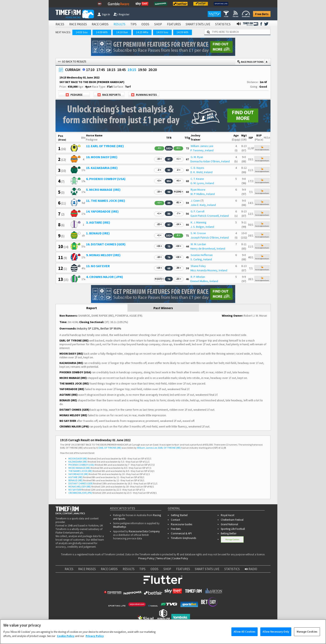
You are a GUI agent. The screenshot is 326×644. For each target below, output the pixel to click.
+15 (159, 246)
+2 (159, 203)
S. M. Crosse (198, 233)
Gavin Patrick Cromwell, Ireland (210, 216)
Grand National (229, 524)
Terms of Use (163, 558)
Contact (175, 520)
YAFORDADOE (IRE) (78, 474)
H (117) (159, 279)
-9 (159, 148)
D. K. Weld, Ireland (201, 172)
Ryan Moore (198, 190)
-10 (159, 192)
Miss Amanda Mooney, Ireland (209, 270)
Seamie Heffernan (202, 255)
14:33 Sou (162, 32)
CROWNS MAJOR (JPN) (80, 493)
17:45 (101, 70)
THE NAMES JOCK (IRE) (80, 471)
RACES (60, 24)
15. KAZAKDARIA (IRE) (102, 168)
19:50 (142, 70)
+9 (178, 148)
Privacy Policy (146, 558)
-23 (178, 279)
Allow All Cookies (244, 635)
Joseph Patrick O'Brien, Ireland (210, 238)
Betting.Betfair (229, 533)
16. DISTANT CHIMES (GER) (106, 244)
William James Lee (202, 146)
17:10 (90, 70)
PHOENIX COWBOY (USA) (81, 465)
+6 (178, 181)
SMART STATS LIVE (198, 24)
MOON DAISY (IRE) (78, 459)
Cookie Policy (180, 558)
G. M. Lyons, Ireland (202, 183)
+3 (159, 181)
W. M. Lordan (198, 244)
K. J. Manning (199, 222)
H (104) (178, 192)
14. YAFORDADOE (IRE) (102, 211)
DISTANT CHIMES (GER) (81, 483)
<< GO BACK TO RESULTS (72, 62)
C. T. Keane (197, 179)
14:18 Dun (122, 32)
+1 (178, 159)
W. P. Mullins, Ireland (203, 194)
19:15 (132, 70)
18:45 (121, 70)
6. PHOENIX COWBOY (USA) (106, 179)
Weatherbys (120, 527)
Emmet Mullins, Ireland (204, 281)
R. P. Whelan (198, 277)
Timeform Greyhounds (183, 538)
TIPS (133, 24)
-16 (159, 257)
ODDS (145, 24)
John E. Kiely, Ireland (203, 205)
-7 (178, 214)
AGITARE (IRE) (76, 477)
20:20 (153, 70)
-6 (178, 235)
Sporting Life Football (233, 529)
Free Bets (262, 14)
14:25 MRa (142, 32)
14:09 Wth (102, 32)
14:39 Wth (182, 32)
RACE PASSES (78, 24)
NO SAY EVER (75, 490)
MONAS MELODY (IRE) (80, 487)
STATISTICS (223, 24)
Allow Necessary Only (276, 635)
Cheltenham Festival (232, 520)
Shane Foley (198, 266)
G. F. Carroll (198, 211)
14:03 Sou (82, 32)
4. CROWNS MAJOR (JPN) (105, 277)
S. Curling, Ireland (201, 259)
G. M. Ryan (197, 157)
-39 (178, 268)
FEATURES (174, 24)
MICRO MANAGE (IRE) (79, 468)
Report (92, 308)
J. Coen (195, 201)
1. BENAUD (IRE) (98, 233)
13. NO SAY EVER (98, 266)
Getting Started (179, 515)
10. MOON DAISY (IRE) (102, 157)
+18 (178, 257)
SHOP (158, 24)
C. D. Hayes (197, 168)
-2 (159, 170)
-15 (159, 159)
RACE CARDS (100, 24)
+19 (159, 268)
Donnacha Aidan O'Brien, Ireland (210, 161)
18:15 (111, 70)
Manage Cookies (232, 539)
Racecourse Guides (182, 524)
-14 (178, 224)
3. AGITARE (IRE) (98, 222)
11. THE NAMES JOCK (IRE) (106, 201)
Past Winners (163, 308)
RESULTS (119, 24)
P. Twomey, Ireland (202, 150)
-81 (178, 203)
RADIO (251, 569)
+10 (178, 246)
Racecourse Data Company (144, 531)
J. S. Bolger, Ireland (202, 227)
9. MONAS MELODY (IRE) (103, 255)
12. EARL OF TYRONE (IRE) (105, 146)
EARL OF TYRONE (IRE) (110, 448)
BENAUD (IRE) (76, 480)
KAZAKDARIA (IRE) (78, 462)
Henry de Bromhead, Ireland (208, 249)
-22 (159, 224)
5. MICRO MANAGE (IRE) (103, 190)
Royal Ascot (228, 515)
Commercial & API (181, 533)
